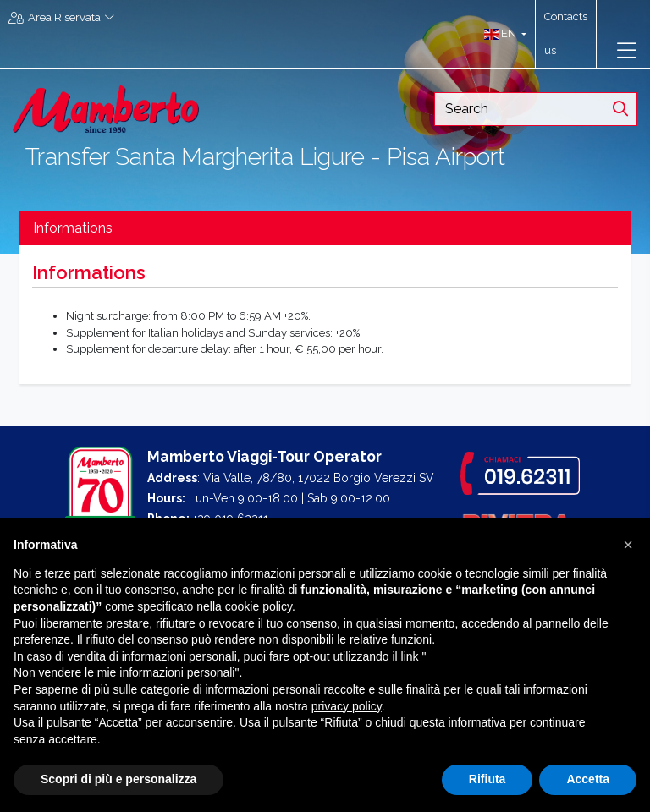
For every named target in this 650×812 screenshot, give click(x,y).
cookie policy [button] (259, 606)
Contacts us (566, 33)
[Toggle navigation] (627, 51)
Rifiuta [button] (487, 779)
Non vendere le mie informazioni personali (124, 672)
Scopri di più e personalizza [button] (118, 779)
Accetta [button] (588, 779)
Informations (73, 228)
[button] (501, 34)
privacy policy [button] (347, 706)
